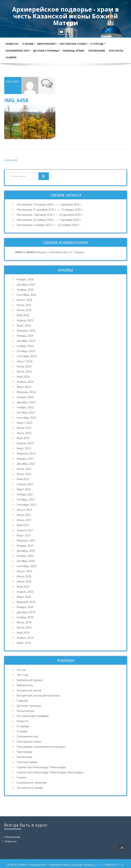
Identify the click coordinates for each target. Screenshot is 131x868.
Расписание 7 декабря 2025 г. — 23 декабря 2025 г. (50, 215)
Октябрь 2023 (26, 412)
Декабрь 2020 (26, 551)
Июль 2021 (24, 515)
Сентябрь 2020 (26, 566)
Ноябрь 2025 (25, 290)
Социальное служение (32, 782)
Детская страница (47, 51)
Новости (12, 44)
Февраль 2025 (26, 331)
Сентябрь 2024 (26, 356)
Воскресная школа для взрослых (38, 695)
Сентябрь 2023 (26, 418)
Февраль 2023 (26, 453)
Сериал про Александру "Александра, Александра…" (51, 772)
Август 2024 (24, 361)
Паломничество (18, 51)
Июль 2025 (24, 305)
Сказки (21, 777)
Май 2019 (23, 633)
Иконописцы (25, 711)
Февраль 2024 (26, 392)
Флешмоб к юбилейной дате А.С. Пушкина (60, 252)
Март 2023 (24, 448)
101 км (21, 670)
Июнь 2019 (24, 628)
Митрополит (47, 44)
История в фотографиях (33, 716)
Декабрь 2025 (26, 284)
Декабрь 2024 (26, 341)
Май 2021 (23, 525)
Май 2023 (23, 438)
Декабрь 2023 (26, 402)
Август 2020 (24, 571)
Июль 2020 (24, 576)
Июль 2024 (24, 366)
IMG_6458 (12, 160)
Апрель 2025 (25, 320)
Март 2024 (24, 387)
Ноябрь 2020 (25, 556)
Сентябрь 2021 (26, 505)
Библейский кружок (30, 680)
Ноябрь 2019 (25, 617)
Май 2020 (23, 587)
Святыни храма (27, 762)
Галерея (11, 57)
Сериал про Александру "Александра (41, 767)
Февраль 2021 (26, 540)
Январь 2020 (25, 607)
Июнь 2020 (24, 581)
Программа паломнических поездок (41, 747)
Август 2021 (24, 510)
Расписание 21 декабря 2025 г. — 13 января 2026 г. (50, 210)
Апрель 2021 (25, 530)
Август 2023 (24, 423)
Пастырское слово (74, 44)
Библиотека (25, 685)
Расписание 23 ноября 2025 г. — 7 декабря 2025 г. (49, 220)
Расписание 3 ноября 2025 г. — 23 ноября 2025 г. (48, 225)
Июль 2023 (24, 428)
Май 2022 (23, 479)
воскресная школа (29, 690)
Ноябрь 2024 (25, 346)
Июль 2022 (24, 469)
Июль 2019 (24, 622)
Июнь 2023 (24, 433)
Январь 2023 (25, 459)
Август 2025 (24, 300)
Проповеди (24, 752)
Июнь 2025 (24, 310)
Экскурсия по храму (30, 788)
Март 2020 (24, 597)
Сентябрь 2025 (26, 295)
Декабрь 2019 (26, 612)
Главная (22, 701)
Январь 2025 (25, 336)
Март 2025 (24, 325)
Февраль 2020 (26, 602)
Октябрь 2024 (26, 351)
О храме (29, 44)
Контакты (116, 51)
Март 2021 (24, 535)
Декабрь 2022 (26, 464)
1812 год (22, 675)
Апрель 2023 (25, 443)
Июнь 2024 (24, 372)
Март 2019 (24, 643)
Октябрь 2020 (26, 561)
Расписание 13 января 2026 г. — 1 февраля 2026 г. (49, 204)
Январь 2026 (25, 279)
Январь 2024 (25, 397)
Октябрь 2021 (26, 500)
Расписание (97, 51)
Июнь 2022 (24, 474)
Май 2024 (23, 377)
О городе (98, 44)
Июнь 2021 (24, 520)
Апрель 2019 (25, 638)
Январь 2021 (25, 546)
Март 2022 (24, 489)
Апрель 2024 (25, 382)
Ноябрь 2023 (25, 407)
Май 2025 (23, 315)
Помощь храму (74, 51)
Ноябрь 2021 (25, 494)
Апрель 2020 (25, 592)
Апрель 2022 (25, 484)
